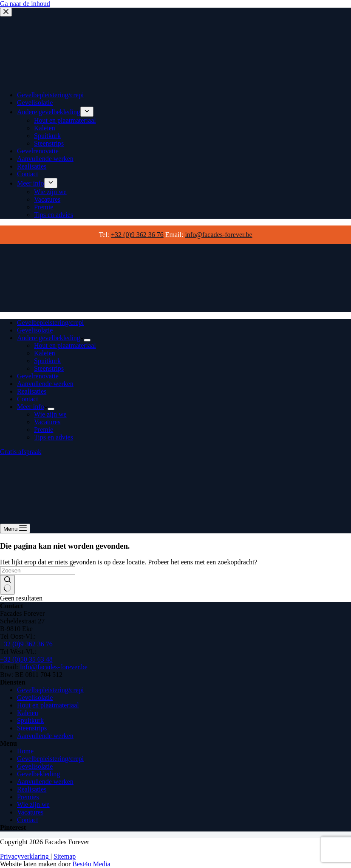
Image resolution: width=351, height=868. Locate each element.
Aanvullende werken (45, 384)
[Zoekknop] (7, 585)
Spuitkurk (47, 361)
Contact (28, 399)
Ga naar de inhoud (25, 4)
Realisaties (32, 391)
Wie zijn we (50, 414)
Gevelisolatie (35, 330)
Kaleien (45, 353)
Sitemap (65, 856)
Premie (44, 430)
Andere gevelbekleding (50, 338)
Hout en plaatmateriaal (65, 345)
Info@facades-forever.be (54, 667)
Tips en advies (54, 437)
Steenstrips (49, 368)
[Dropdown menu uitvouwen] (87, 340)
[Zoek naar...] (38, 571)
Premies (28, 797)
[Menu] (15, 528)
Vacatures (47, 422)
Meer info (32, 407)
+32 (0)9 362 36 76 (137, 235)
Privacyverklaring (25, 856)
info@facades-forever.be (218, 235)
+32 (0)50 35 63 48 (26, 659)
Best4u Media (91, 864)
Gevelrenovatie (38, 376)
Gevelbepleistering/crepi (50, 323)
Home (25, 751)
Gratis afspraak (21, 452)
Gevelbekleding (38, 774)
